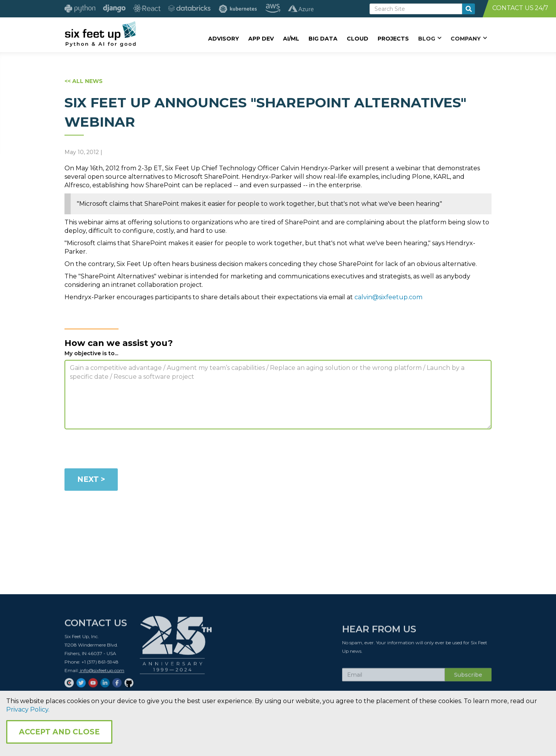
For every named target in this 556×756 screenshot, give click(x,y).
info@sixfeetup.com (102, 673)
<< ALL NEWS (84, 81)
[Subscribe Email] (393, 678)
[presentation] (123, 450)
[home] (100, 34)
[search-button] (469, 9)
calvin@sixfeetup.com (388, 297)
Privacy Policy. (28, 709)
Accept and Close (59, 732)
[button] (430, 38)
